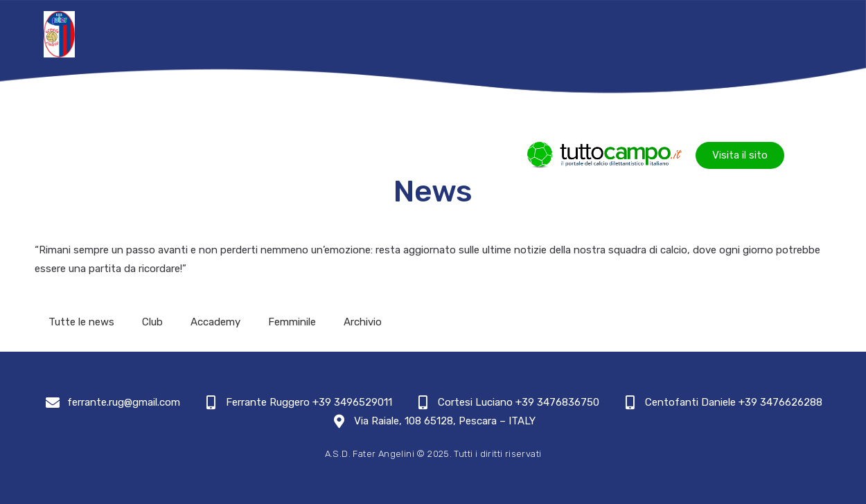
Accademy (215, 322)
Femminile (292, 322)
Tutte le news (81, 322)
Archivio (363, 322)
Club (152, 322)
